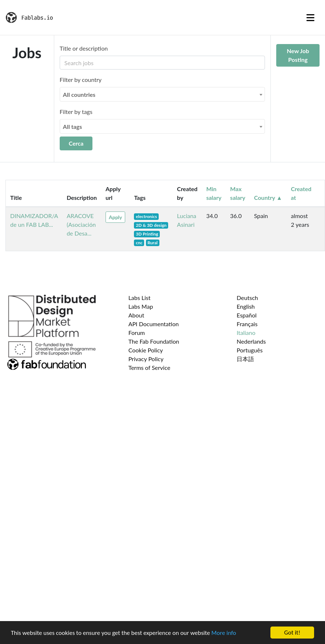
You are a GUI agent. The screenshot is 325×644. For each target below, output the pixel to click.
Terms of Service (149, 368)
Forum (137, 333)
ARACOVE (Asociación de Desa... (81, 224)
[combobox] (162, 94)
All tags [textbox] (73, 127)
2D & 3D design (151, 225)
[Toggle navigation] (310, 17)
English (246, 306)
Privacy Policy (146, 359)
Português (249, 350)
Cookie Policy (146, 350)
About (136, 315)
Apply (115, 217)
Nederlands (251, 341)
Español (247, 315)
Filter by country (81, 80)
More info (224, 633)
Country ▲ (268, 197)
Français (247, 324)
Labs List (140, 298)
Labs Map (141, 306)
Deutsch (247, 298)
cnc (139, 243)
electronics (146, 216)
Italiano (246, 333)
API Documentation (154, 324)
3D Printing (147, 234)
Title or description (84, 48)
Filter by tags (76, 112)
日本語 (245, 359)
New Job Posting (298, 55)
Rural (152, 243)
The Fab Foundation (154, 341)
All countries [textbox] (79, 94)
